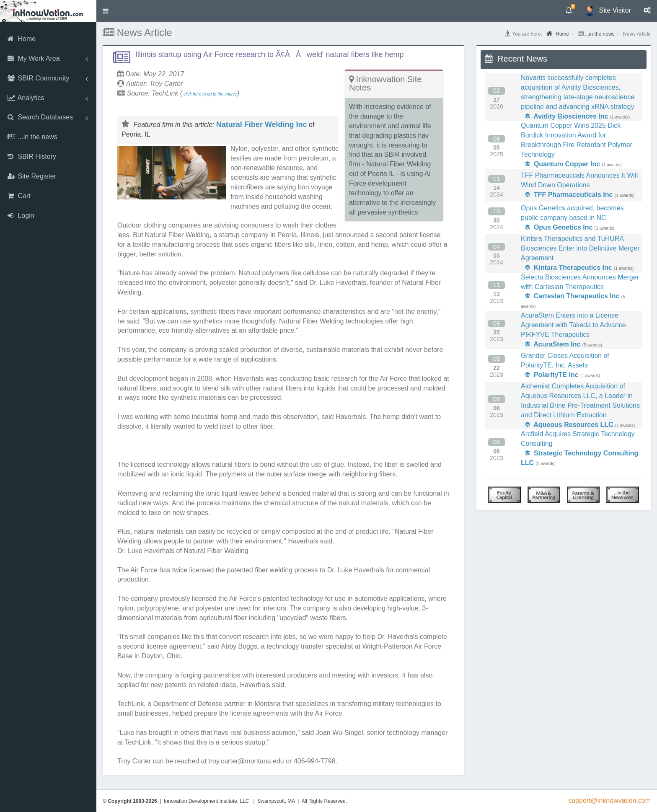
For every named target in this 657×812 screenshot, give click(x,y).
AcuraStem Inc (553, 344)
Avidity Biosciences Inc (566, 116)
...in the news (600, 34)
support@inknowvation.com (609, 800)
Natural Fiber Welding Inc (262, 124)
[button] (106, 11)
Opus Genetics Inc (559, 227)
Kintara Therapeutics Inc (569, 268)
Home (558, 34)
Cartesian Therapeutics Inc (572, 296)
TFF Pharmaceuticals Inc (569, 195)
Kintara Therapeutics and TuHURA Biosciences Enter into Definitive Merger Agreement (580, 248)
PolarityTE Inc (552, 375)
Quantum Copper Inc (563, 164)
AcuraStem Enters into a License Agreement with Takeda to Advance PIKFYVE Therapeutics (573, 325)
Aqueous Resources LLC (569, 425)
